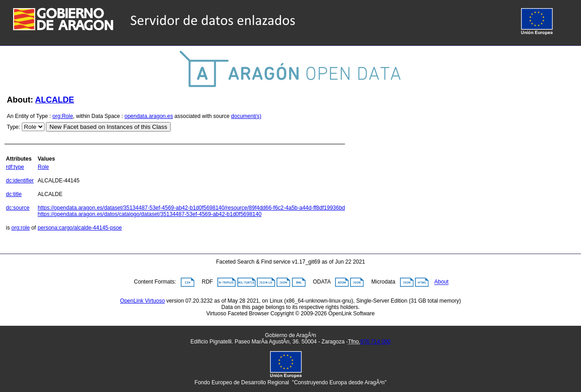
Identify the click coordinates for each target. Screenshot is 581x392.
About (441, 282)
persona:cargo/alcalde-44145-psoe (80, 228)
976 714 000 (376, 342)
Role (43, 167)
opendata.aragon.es (149, 116)
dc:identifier (20, 181)
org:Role (63, 116)
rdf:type (15, 167)
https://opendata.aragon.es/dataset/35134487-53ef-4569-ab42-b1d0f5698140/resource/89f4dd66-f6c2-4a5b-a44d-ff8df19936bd (191, 208)
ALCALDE (54, 100)
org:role (21, 228)
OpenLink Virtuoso (143, 301)
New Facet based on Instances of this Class (108, 127)
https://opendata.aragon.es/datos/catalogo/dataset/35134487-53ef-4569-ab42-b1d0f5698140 (150, 214)
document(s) (246, 116)
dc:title (14, 194)
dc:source (18, 208)
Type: (13, 127)
